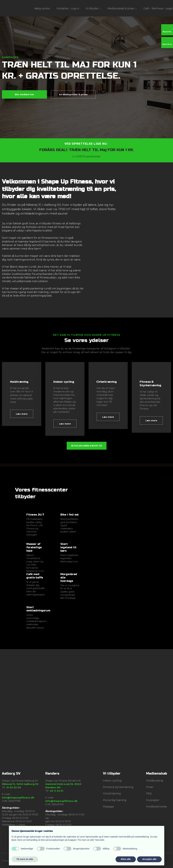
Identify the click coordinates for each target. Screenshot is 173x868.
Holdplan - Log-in (68, 8)
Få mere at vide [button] (25, 859)
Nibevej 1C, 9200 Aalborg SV (20, 784)
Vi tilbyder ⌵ (93, 8)
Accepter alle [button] (149, 859)
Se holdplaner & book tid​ (87, 446)
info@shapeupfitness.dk (18, 798)
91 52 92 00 (14, 787)
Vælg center (42, 8)
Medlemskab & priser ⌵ (122, 8)
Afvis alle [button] (126, 859)
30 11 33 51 (57, 791)
